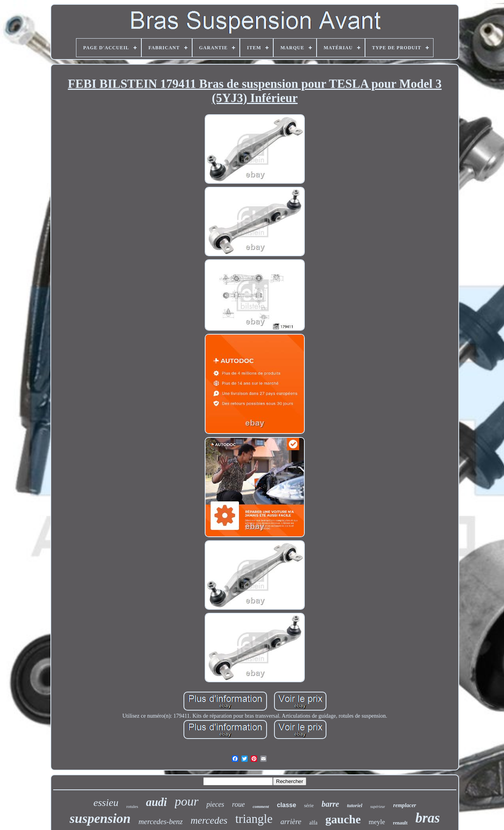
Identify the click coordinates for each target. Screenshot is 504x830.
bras (428, 818)
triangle (254, 819)
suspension (100, 818)
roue (238, 804)
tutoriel (355, 805)
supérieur (378, 807)
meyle (377, 822)
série (309, 805)
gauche (343, 819)
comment (261, 806)
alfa (313, 823)
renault (400, 823)
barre (330, 804)
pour (187, 801)
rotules (132, 806)
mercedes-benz (161, 822)
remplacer (404, 805)
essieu (106, 803)
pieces (215, 804)
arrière (291, 822)
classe (286, 805)
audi (157, 802)
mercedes (209, 820)
